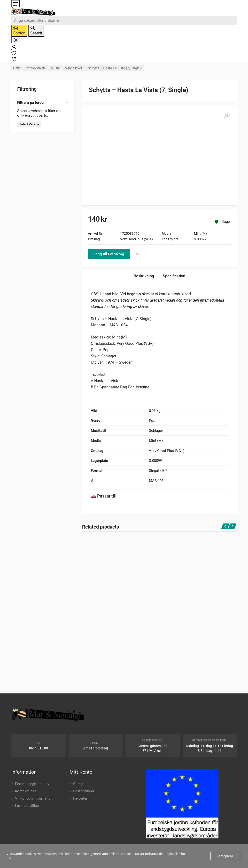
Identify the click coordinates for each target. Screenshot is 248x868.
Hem (17, 68)
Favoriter (80, 798)
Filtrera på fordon (43, 103)
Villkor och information (34, 798)
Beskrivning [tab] (144, 276)
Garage (79, 784)
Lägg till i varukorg (109, 254)
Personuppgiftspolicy (32, 784)
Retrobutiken (35, 68)
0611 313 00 (39, 748)
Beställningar (84, 791)
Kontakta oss (26, 791)
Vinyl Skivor (74, 68)
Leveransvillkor (27, 806)
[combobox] (124, 20)
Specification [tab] (174, 276)
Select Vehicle (29, 124)
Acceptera (226, 856)
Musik (55, 68)
